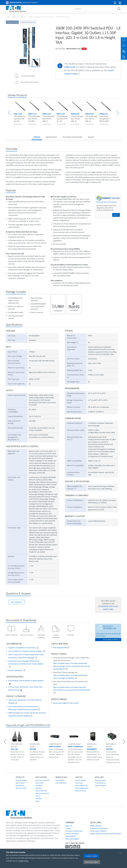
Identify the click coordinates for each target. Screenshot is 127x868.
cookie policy (23, 861)
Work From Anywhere (43, 780)
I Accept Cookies (91, 856)
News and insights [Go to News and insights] (72, 839)
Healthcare (39, 785)
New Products (20, 783)
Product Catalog (19, 17)
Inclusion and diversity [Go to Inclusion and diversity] (74, 831)
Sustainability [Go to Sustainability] (71, 836)
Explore (116, 215)
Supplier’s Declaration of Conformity (22, 648)
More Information (92, 862)
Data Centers (40, 783)
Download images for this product (66, 703)
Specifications (51, 137)
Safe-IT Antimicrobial (42, 793)
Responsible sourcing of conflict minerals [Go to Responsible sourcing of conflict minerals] (106, 834)
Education (39, 788)
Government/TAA (41, 791)
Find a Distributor (61, 783)
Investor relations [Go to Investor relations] (72, 834)
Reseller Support (100, 780)
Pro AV (38, 796)
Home (8, 17)
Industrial (39, 799)
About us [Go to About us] (69, 826)
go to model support (112, 640)
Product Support (81, 780)
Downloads (79, 783)
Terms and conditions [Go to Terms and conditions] (98, 831)
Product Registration (82, 788)
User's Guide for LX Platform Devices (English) (26, 651)
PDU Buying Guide (60, 648)
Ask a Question (16, 602)
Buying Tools (20, 785)
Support (91, 137)
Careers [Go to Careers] (68, 828)
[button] (120, 3)
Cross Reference (100, 783)
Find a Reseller (60, 780)
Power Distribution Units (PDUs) (41, 17)
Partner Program (100, 785)
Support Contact (81, 791)
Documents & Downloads (72, 137)
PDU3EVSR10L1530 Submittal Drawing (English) (26, 681)
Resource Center (21, 788)
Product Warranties (81, 785)
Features (37, 137)
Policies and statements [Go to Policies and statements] (99, 828)
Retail (37, 801)
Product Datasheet (16, 670)
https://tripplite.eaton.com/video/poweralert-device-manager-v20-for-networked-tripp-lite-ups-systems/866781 (72, 666)
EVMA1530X (70, 67)
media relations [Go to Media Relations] (96, 826)
